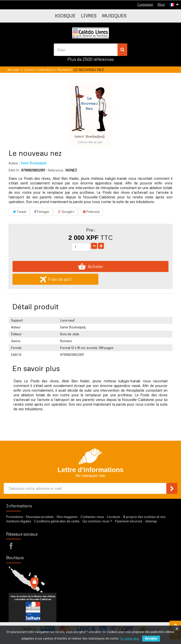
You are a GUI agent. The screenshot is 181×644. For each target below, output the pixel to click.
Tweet (19, 212)
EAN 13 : (14, 170)
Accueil (13, 70)
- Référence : (55, 170)
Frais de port (56, 279)
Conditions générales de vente (57, 521)
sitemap (151, 521)
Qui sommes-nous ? (97, 521)
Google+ (66, 212)
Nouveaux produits (40, 517)
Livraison (114, 517)
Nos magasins (67, 517)
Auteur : (14, 163)
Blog (161, 4)
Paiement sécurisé (129, 521)
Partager (41, 212)
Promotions (15, 517)
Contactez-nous (92, 517)
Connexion (145, 4)
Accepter (151, 639)
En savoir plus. (130, 639)
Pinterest (91, 212)
